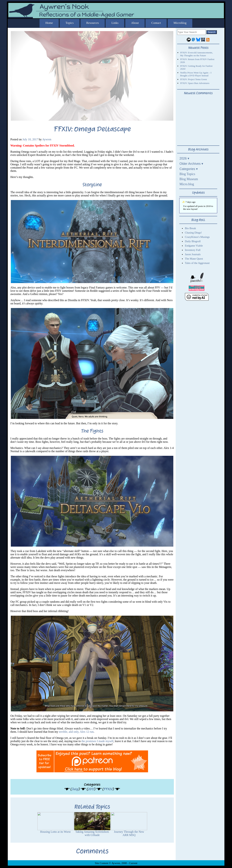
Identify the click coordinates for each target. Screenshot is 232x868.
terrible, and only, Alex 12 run (76, 732)
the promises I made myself (97, 741)
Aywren (47, 139)
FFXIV (108, 789)
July (75, 789)
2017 (91, 789)
